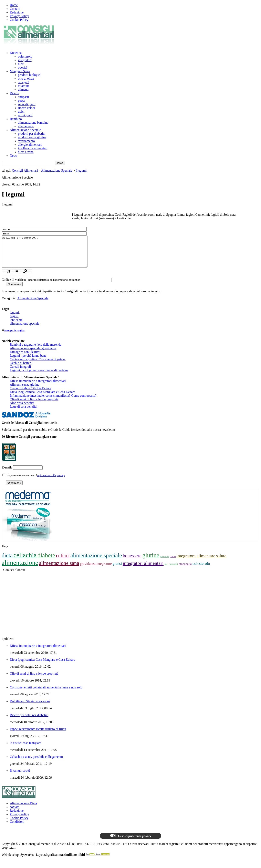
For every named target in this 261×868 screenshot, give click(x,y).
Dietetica (16, 53)
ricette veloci (26, 108)
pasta (21, 100)
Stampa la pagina (14, 337)
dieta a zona (26, 152)
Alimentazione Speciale (25, 130)
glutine (151, 561)
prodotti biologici (29, 75)
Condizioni (17, 828)
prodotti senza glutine (32, 137)
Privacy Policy (19, 16)
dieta (21, 64)
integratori (25, 60)
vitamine (24, 86)
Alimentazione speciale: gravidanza (33, 354)
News (13, 156)
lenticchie (16, 326)
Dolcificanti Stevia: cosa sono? (30, 707)
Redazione (17, 12)
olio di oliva (26, 78)
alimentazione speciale (25, 330)
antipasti (23, 97)
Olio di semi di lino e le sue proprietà (34, 405)
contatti (15, 813)
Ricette (14, 93)
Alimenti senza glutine (25, 391)
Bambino (16, 119)
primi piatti (25, 115)
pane (173, 562)
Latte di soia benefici (24, 413)
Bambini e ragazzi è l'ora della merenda (36, 351)
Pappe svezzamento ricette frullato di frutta (38, 735)
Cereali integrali (20, 373)
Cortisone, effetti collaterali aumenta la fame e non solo (46, 693)
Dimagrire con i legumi (25, 358)
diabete (46, 561)
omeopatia (185, 570)
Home (14, 5)
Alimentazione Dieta (23, 809)
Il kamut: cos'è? (20, 777)
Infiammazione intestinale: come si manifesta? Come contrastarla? (53, 402)
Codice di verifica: (14, 286)
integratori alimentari (143, 569)
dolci (21, 112)
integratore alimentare (196, 562)
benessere (132, 562)
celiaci (63, 562)
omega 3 (24, 82)
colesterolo (25, 56)
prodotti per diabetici (32, 134)
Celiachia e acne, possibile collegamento (36, 763)
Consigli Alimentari (25, 170)
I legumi (81, 170)
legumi (14, 319)
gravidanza (88, 570)
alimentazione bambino (33, 123)
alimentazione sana (59, 569)
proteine (164, 562)
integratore (104, 570)
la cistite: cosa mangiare (25, 749)
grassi (117, 570)
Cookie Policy (19, 20)
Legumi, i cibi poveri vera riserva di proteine (39, 376)
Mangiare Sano (20, 71)
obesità (23, 67)
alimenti (23, 89)
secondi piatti (27, 104)
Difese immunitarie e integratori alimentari (38, 387)
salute (221, 562)
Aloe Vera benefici (22, 409)
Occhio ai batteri (21, 369)
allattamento (26, 126)
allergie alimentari (30, 145)
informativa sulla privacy (51, 481)
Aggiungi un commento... (50, 255)
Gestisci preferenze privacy (130, 842)
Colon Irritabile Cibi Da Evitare (31, 394)
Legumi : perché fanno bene (28, 362)
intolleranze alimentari (33, 148)
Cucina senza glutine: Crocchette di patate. (38, 365)
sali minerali (171, 570)
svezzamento (26, 141)
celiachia (25, 561)
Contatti (15, 9)
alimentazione (20, 569)
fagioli (14, 322)
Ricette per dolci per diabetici (29, 721)
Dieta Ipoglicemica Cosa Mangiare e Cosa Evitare (43, 398)
